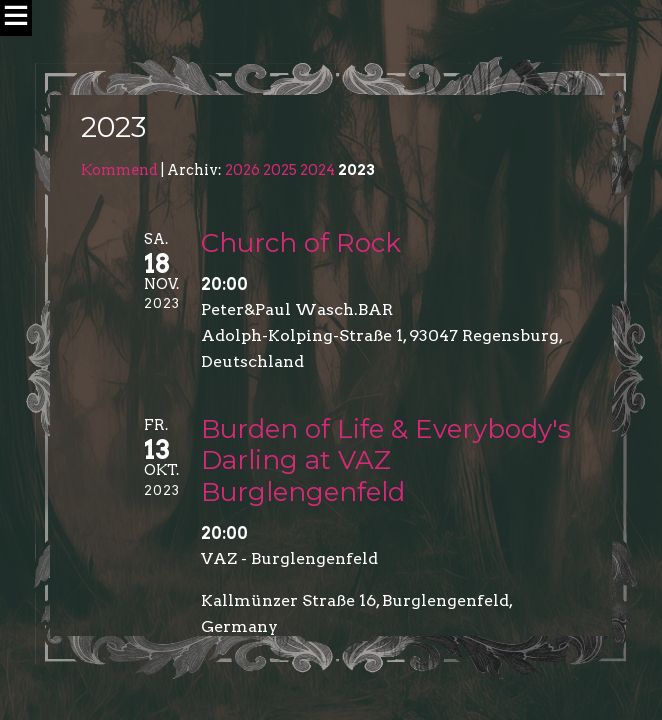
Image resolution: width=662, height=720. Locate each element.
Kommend (119, 170)
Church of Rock (301, 243)
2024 (317, 170)
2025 (280, 170)
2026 (242, 170)
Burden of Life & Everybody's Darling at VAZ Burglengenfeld (386, 460)
